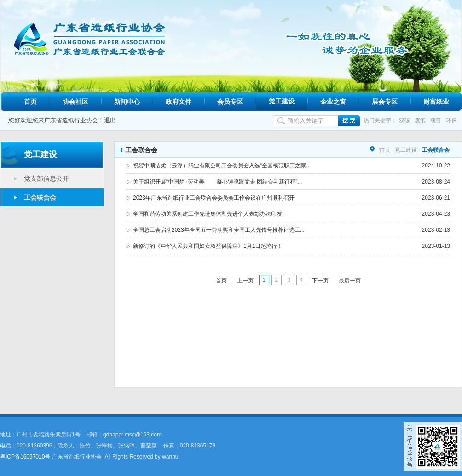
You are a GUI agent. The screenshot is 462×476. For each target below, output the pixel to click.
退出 (110, 120)
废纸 (420, 120)
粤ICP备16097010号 (25, 457)
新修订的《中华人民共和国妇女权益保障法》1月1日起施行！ (208, 246)
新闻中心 (127, 102)
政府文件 (179, 102)
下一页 (320, 281)
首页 (30, 102)
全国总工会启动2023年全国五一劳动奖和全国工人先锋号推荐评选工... (219, 230)
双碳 (404, 120)
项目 (436, 120)
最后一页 (350, 281)
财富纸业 (436, 102)
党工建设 (282, 101)
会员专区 (230, 102)
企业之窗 (333, 102)
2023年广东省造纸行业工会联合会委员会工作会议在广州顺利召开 (214, 198)
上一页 (245, 281)
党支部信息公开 (46, 178)
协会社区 (75, 102)
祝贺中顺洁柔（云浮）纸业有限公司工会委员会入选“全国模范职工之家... (222, 166)
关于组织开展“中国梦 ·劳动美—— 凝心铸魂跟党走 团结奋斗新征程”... (217, 182)
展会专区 (385, 102)
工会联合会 (40, 197)
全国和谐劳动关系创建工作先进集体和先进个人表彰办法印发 (208, 214)
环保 (451, 120)
